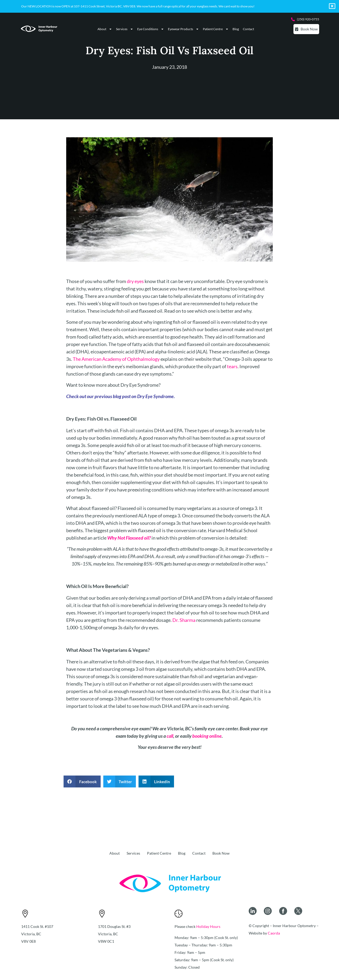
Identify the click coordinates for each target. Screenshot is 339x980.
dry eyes (135, 281)
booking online (207, 736)
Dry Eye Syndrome (155, 396)
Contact (248, 29)
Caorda (274, 933)
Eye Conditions (151, 29)
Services (125, 29)
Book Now (221, 853)
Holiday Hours (208, 926)
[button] (82, 781)
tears (232, 366)
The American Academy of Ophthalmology (116, 359)
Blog (236, 29)
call (170, 736)
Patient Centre (216, 29)
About (105, 29)
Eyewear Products (183, 29)
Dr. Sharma (184, 620)
